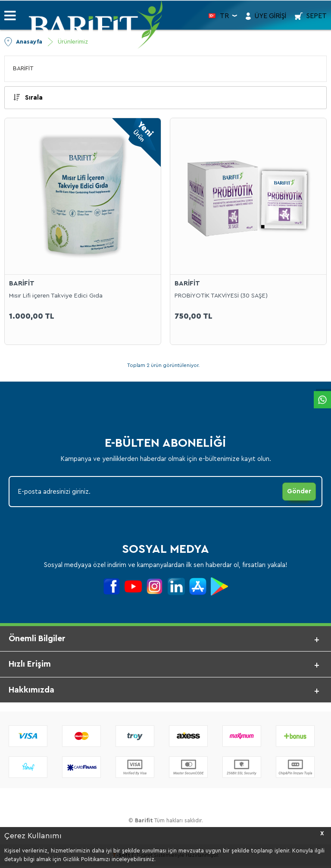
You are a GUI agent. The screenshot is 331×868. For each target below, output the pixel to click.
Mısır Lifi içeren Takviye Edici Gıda (56, 296)
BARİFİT (23, 69)
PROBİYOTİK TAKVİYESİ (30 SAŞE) (221, 296)
